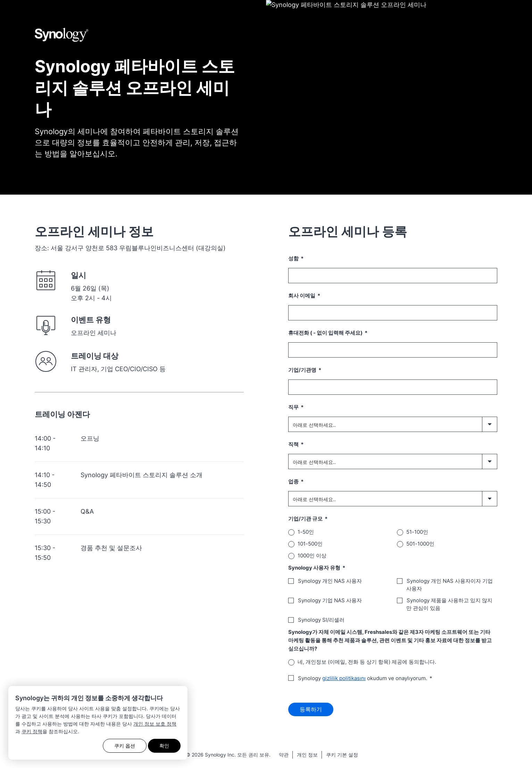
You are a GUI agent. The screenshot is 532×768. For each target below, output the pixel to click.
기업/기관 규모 (306, 519)
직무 (294, 407)
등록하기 (311, 711)
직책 (294, 444)
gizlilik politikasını (344, 678)
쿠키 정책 (32, 731)
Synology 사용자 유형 (315, 568)
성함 (294, 258)
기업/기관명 (303, 370)
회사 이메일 (302, 296)
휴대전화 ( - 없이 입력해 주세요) (326, 333)
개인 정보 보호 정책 (155, 724)
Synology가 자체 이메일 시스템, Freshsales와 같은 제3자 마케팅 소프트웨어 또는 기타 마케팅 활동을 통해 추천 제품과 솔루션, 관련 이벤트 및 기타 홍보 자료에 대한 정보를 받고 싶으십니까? (390, 640)
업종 (294, 481)
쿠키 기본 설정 (342, 757)
